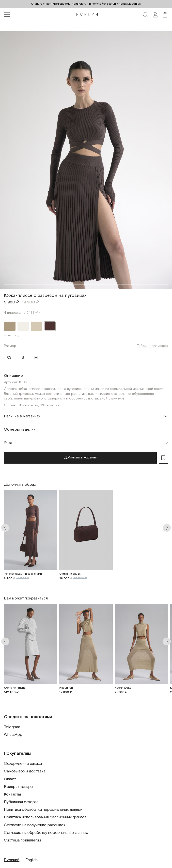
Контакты (12, 794)
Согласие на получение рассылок (35, 825)
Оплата (10, 779)
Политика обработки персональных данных (43, 810)
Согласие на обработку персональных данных (46, 833)
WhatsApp (13, 735)
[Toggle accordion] (86, 416)
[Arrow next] (167, 528)
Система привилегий (22, 840)
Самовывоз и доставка (25, 771)
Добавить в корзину (80, 457)
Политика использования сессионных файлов (45, 817)
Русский (12, 860)
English (31, 860)
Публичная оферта (21, 802)
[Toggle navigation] (7, 15)
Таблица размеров (152, 346)
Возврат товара (18, 787)
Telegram (12, 727)
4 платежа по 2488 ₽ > (22, 313)
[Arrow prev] (5, 528)
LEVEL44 (86, 15)
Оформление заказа (23, 764)
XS (9, 356)
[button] (165, 15)
